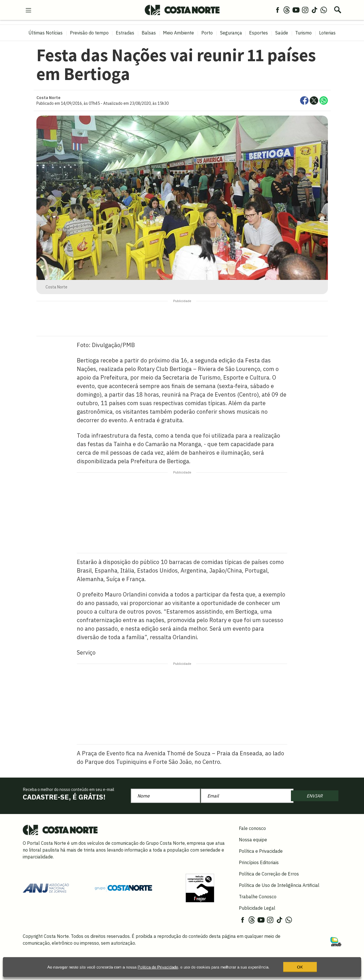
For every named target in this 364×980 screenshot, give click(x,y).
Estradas (125, 33)
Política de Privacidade (158, 970)
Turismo (303, 33)
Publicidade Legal (257, 908)
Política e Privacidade (261, 851)
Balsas (149, 33)
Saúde (282, 33)
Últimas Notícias (45, 33)
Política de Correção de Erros (269, 874)
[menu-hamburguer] (28, 10)
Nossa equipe (253, 840)
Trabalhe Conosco (258, 897)
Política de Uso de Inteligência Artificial (279, 885)
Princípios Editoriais (259, 862)
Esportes (258, 33)
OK (300, 970)
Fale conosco (252, 828)
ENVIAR (315, 796)
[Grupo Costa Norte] (123, 888)
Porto (207, 33)
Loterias (327, 33)
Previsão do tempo (89, 33)
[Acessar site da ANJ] (46, 887)
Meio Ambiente (178, 33)
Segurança (231, 33)
